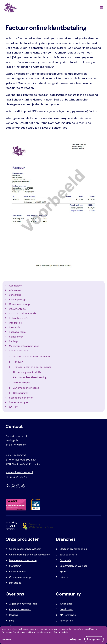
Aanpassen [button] (7, 639)
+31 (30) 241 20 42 (16, 477)
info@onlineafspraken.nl (19, 472)
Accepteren (94, 639)
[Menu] (101, 8)
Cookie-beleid (61, 632)
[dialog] (53, 635)
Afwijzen (75, 639)
